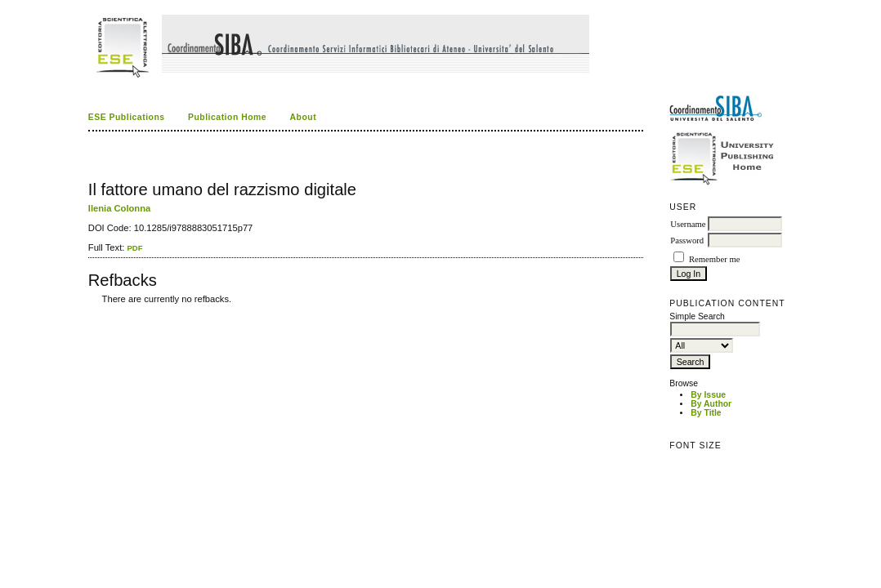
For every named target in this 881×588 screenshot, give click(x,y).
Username (688, 224)
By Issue (708, 395)
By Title (706, 413)
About (304, 117)
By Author (711, 404)
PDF (134, 248)
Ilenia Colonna (119, 208)
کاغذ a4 (89, 311)
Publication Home (227, 117)
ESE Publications (127, 117)
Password (687, 241)
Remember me (714, 259)
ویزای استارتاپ (92, 311)
